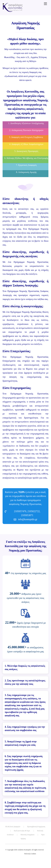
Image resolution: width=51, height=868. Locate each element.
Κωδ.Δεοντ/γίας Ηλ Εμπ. (22, 831)
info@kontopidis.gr (28, 519)
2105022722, (34, 511)
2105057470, (20, 511)
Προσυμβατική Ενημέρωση (36, 827)
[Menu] (45, 4)
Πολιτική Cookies (30, 854)
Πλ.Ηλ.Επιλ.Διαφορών (13, 827)
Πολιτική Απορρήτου (27, 835)
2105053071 (27, 515)
